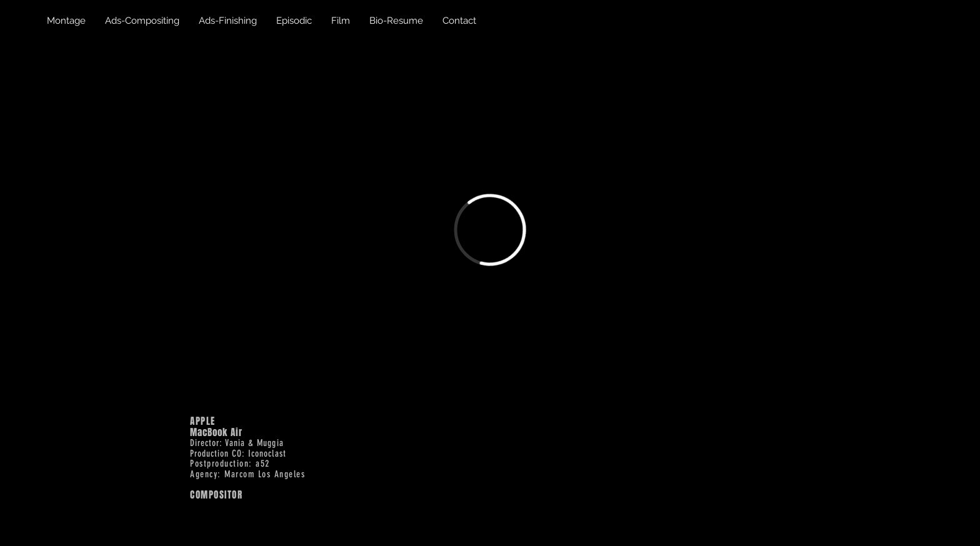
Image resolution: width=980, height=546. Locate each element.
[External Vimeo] (490, 230)
